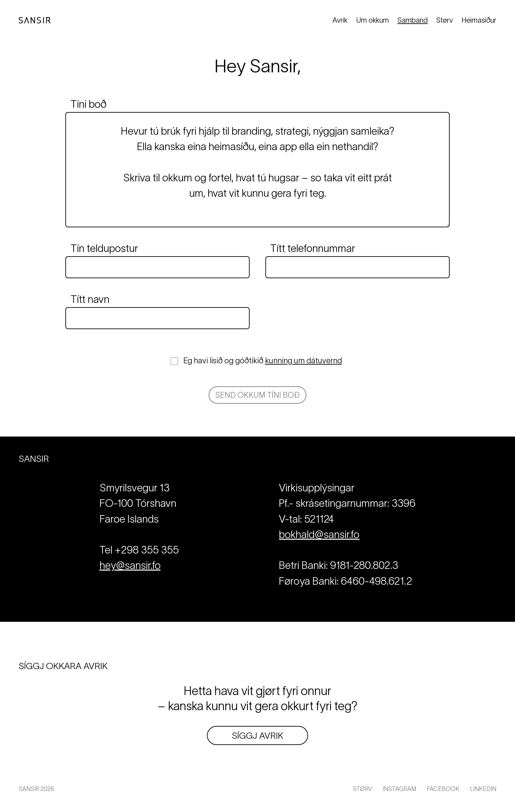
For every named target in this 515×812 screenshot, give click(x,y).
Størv (445, 20)
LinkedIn (483, 789)
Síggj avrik (258, 735)
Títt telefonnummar (313, 248)
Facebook (443, 789)
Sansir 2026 (36, 789)
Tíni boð (89, 104)
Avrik (340, 20)
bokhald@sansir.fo (319, 534)
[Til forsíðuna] (35, 20)
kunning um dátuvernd (303, 361)
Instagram (399, 789)
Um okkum (372, 20)
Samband (413, 20)
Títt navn (90, 299)
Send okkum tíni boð (257, 395)
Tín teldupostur (104, 248)
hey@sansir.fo (130, 565)
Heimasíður (479, 20)
